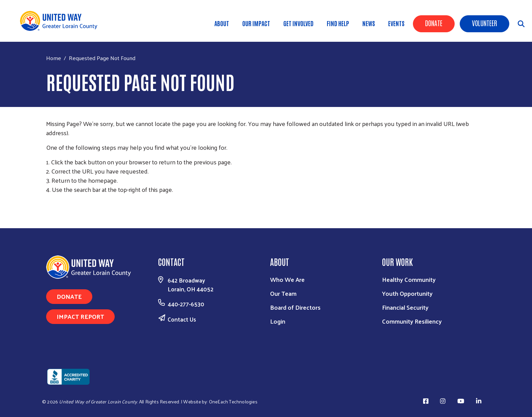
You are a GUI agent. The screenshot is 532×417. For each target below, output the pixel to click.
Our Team (283, 293)
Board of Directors (295, 307)
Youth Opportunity (407, 293)
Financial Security (405, 307)
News (369, 23)
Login (278, 321)
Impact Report (80, 316)
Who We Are (287, 279)
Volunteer (484, 23)
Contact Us (182, 319)
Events (396, 23)
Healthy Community (409, 279)
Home (54, 58)
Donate (434, 23)
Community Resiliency (412, 321)
